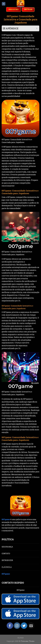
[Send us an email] (31, 626)
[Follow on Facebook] (10, 626)
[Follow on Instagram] (17, 626)
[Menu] (4, 4)
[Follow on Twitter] (24, 626)
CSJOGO (20, 638)
